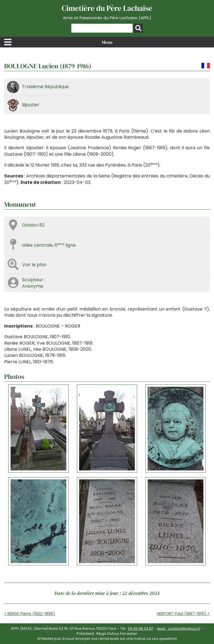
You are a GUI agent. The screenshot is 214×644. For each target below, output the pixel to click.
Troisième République (45, 87)
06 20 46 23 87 (141, 629)
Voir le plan (34, 265)
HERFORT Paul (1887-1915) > (183, 614)
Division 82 (33, 225)
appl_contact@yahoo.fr (179, 629)
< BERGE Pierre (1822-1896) (30, 614)
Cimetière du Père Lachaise (107, 12)
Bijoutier (31, 105)
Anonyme (33, 286)
